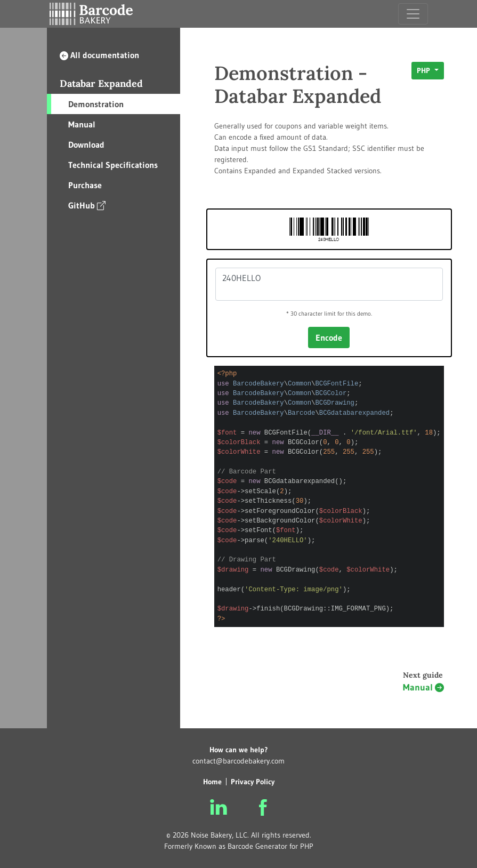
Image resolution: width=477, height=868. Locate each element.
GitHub (87, 205)
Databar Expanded (101, 83)
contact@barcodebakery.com (239, 761)
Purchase (85, 185)
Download (86, 144)
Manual (82, 124)
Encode (329, 337)
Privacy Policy (253, 782)
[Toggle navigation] (413, 14)
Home (212, 782)
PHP (425, 70)
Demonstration (96, 104)
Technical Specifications (113, 165)
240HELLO (329, 284)
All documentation (99, 55)
